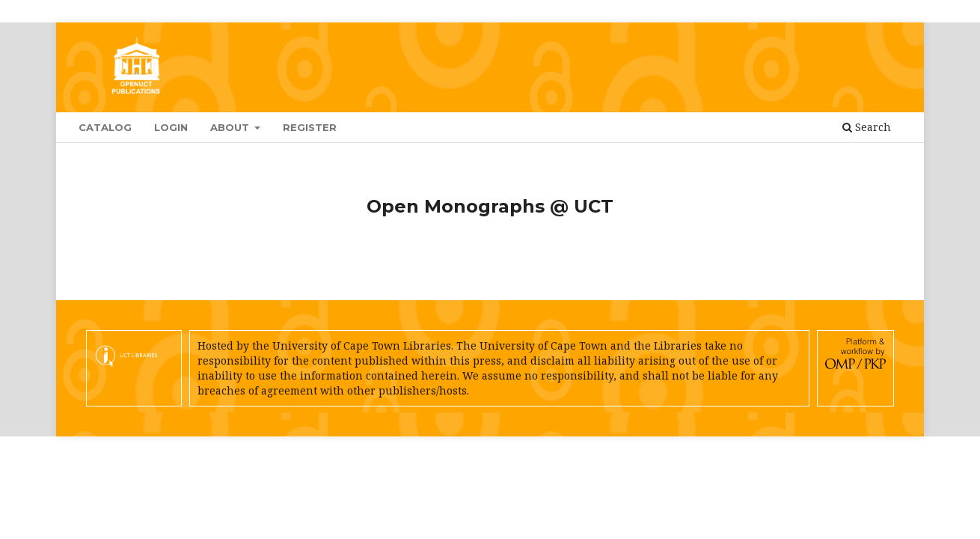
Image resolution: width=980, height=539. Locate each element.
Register (310, 127)
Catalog (105, 127)
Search (867, 127)
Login (171, 127)
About (231, 127)
